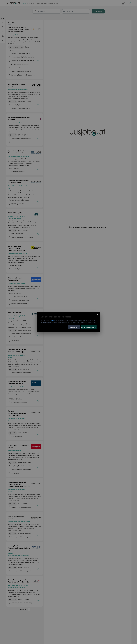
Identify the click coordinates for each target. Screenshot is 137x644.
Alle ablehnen (74, 327)
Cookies (52, 321)
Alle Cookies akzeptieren (89, 327)
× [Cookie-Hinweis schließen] (98, 315)
